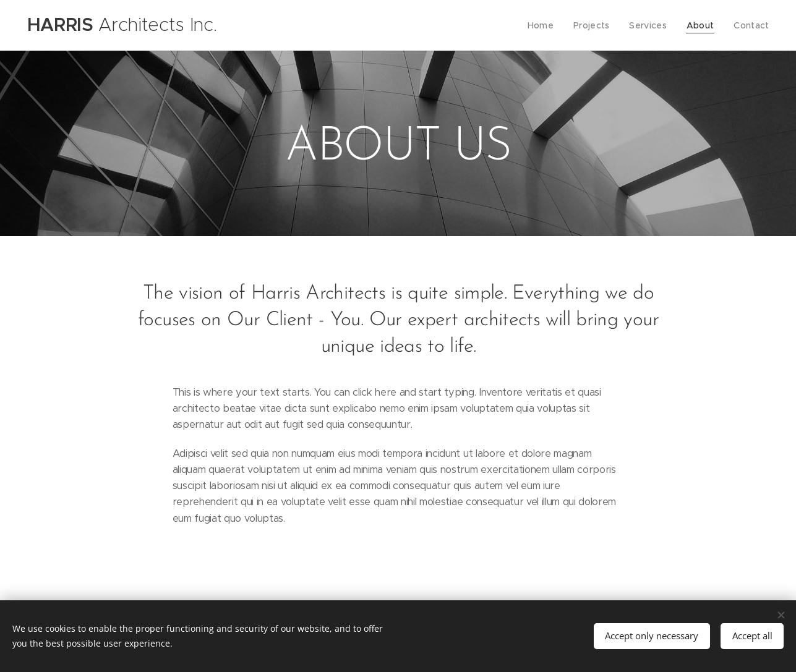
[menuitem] (550, 25)
